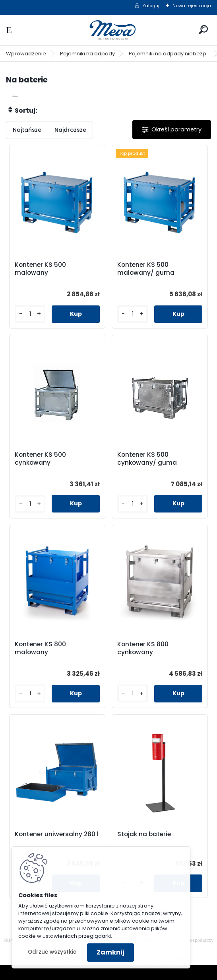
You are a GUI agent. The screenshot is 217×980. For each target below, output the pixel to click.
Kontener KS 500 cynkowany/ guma (147, 459)
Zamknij (110, 952)
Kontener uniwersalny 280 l (57, 834)
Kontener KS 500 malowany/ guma (146, 269)
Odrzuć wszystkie (52, 952)
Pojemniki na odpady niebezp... (169, 54)
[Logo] (108, 30)
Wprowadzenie (26, 54)
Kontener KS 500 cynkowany (40, 459)
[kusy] (30, 314)
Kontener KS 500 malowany (40, 269)
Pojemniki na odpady (87, 54)
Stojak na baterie (144, 834)
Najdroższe (70, 130)
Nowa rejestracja (192, 6)
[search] (203, 30)
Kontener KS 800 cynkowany (143, 648)
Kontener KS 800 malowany (40, 648)
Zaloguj (151, 6)
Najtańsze (27, 130)
